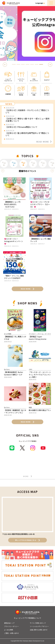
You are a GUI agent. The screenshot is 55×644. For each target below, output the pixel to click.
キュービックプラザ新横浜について (28, 618)
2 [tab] (18, 64)
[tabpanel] (27, 33)
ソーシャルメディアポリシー (39, 626)
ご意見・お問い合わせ (11, 633)
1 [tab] (14, 64)
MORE (27, 476)
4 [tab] (27, 64)
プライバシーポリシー (11, 626)
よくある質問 (9, 630)
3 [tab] (23, 64)
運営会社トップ (9, 623)
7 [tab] (41, 64)
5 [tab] (32, 64)
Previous (5, 65)
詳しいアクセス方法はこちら (27, 540)
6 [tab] (37, 64)
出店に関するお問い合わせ (39, 630)
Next (50, 65)
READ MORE (44, 142)
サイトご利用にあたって (38, 623)
